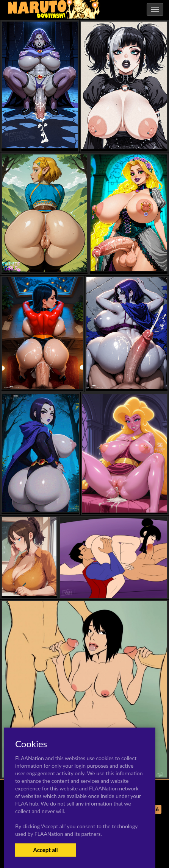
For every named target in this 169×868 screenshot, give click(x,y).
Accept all (45, 850)
